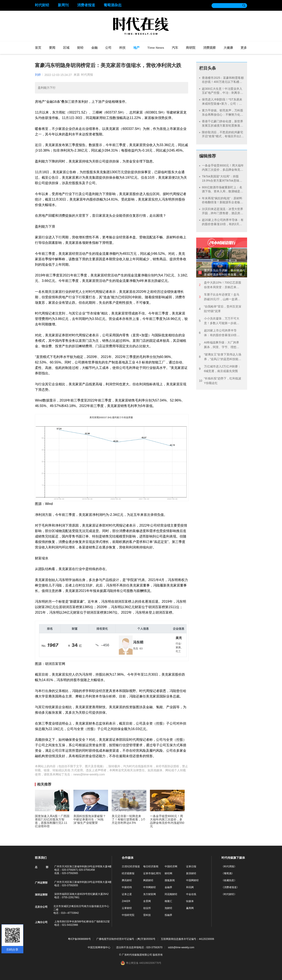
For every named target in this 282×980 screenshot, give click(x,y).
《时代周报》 (229, 866)
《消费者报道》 (230, 887)
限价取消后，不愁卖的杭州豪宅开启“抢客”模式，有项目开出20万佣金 (222, 136)
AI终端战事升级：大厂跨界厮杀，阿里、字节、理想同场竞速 (219, 345)
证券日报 (191, 866)
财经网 (168, 873)
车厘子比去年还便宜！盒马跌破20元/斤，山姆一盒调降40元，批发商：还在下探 (220, 297)
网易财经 (148, 880)
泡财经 (168, 908)
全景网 (147, 901)
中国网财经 (192, 880)
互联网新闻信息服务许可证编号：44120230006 (187, 939)
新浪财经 (191, 873)
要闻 (52, 48)
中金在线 (191, 894)
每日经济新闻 (151, 866)
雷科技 (147, 915)
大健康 (228, 48)
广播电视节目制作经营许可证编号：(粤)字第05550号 (126, 939)
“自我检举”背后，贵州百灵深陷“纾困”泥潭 (220, 309)
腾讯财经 (127, 880)
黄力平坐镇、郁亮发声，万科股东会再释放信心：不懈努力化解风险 (222, 114)
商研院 (191, 48)
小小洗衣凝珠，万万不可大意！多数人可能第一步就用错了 (219, 321)
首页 (38, 48)
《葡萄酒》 (228, 873)
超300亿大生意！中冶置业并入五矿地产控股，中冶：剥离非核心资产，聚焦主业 (222, 93)
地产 (136, 48)
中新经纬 (127, 887)
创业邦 (147, 908)
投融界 (168, 915)
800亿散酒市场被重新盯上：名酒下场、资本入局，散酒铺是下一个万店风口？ (222, 191)
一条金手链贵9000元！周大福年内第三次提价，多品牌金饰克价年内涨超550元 (223, 170)
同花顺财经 (171, 894)
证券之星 (127, 894)
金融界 (168, 887)
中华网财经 (150, 887)
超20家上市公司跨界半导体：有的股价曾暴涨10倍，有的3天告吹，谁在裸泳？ (223, 224)
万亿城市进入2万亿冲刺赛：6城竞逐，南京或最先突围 (220, 369)
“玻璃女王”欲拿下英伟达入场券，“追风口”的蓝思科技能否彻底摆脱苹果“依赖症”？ (220, 357)
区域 (66, 48)
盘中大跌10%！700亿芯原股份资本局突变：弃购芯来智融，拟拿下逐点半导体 (220, 285)
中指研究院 (128, 915)
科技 (122, 48)
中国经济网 (171, 866)
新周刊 (63, 5)
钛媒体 (190, 901)
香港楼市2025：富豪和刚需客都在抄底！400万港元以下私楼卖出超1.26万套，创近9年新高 (223, 82)
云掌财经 (127, 908)
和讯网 (190, 887)
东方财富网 (150, 894)
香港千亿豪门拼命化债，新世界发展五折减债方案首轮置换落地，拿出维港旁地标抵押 (222, 125)
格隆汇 (168, 901)
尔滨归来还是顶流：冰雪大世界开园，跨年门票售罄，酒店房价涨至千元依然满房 (222, 213)
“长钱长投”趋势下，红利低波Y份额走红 (220, 381)
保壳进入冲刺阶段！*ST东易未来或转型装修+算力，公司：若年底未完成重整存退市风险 (222, 104)
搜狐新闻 (170, 880)
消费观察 (209, 48)
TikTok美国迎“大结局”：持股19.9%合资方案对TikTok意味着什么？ (222, 180)
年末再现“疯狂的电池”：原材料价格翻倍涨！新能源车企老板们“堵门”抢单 (222, 202)
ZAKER (126, 901)
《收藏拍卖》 (229, 880)
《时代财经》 (229, 894)
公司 (108, 48)
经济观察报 (128, 873)
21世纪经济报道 (131, 866)
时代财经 (42, 5)
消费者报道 (86, 5)
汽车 (175, 48)
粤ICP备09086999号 (79, 939)
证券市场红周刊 (152, 873)
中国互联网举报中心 (99, 947)
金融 (94, 48)
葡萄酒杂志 (113, 5)
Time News (156, 48)
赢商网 (190, 908)
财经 (80, 48)
